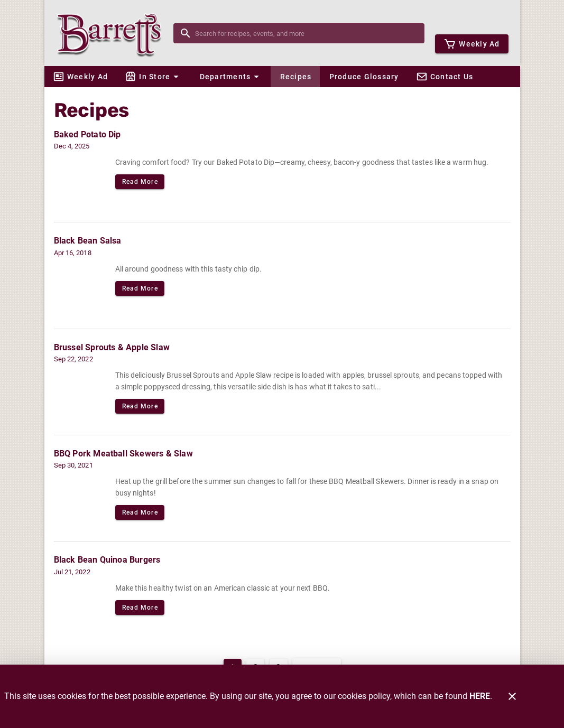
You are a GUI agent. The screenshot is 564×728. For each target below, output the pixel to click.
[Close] (512, 696)
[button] (153, 77)
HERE (480, 696)
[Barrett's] (112, 33)
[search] (306, 33)
